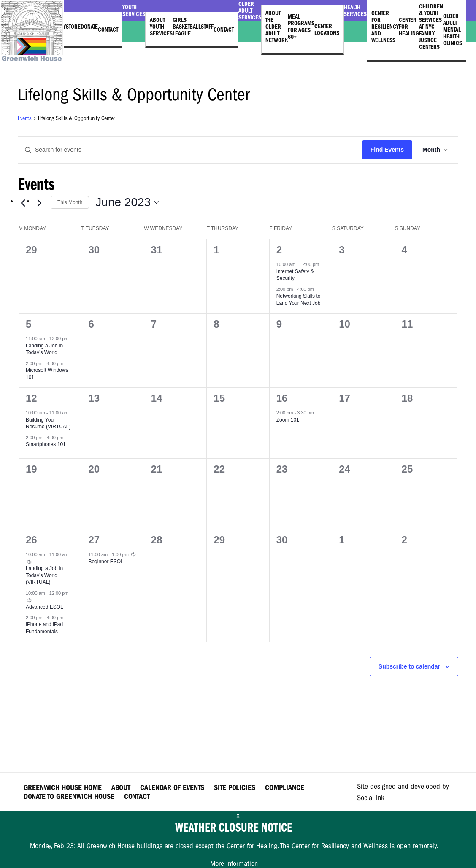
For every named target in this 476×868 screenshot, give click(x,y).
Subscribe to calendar (409, 666)
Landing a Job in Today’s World (44, 349)
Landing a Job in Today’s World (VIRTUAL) (44, 575)
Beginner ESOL (106, 562)
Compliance (285, 788)
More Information (234, 864)
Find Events (387, 150)
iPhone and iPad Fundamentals (44, 628)
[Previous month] (23, 203)
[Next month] (39, 203)
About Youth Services (161, 27)
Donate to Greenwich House (69, 797)
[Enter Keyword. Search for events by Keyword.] (190, 150)
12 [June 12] (31, 398)
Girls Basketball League (187, 27)
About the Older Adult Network (277, 27)
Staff (207, 27)
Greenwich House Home (63, 788)
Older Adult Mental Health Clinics (453, 30)
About (121, 788)
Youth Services (134, 11)
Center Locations (327, 30)
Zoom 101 (288, 420)
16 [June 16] (282, 398)
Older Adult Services (250, 11)
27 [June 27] (94, 540)
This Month (70, 202)
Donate (89, 27)
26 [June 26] (31, 540)
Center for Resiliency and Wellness (385, 27)
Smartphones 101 (46, 444)
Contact (108, 30)
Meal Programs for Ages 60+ (301, 27)
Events (24, 118)
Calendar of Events (172, 788)
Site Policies (235, 788)
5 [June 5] (28, 324)
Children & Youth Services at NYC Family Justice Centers (431, 27)
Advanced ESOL (45, 607)
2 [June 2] (279, 250)
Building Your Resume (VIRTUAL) (48, 423)
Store (73, 27)
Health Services (355, 11)
